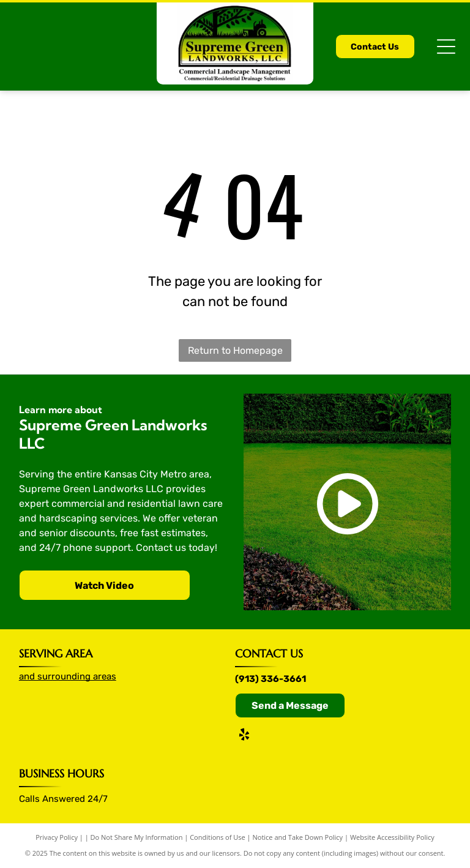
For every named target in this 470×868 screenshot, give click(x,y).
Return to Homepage (235, 350)
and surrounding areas (68, 676)
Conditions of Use (218, 837)
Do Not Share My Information (137, 837)
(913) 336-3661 (270, 679)
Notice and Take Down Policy (298, 837)
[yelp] (244, 736)
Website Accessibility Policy (392, 837)
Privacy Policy (57, 837)
